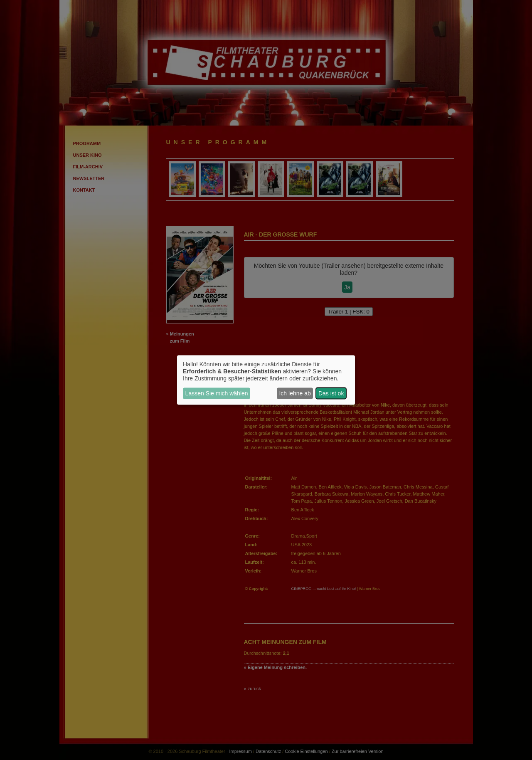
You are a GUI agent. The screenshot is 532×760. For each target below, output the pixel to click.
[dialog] (266, 380)
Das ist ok (331, 393)
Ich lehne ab (295, 393)
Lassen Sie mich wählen (217, 393)
